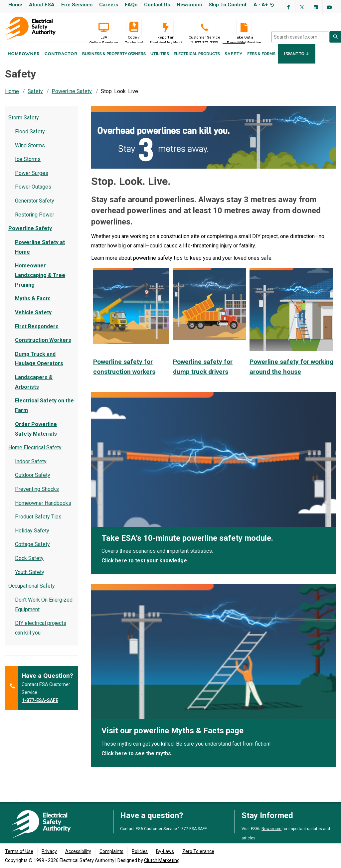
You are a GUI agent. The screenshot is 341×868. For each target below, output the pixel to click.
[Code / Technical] (134, 27)
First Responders (37, 333)
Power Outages (33, 193)
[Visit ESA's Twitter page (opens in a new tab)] (302, 7)
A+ (265, 5)
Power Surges (32, 179)
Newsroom (189, 5)
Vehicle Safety (33, 319)
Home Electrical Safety (35, 454)
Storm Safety (24, 124)
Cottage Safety (32, 551)
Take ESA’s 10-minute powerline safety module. (187, 544)
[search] (300, 37)
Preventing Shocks (37, 495)
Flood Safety (30, 138)
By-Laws (165, 852)
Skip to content (228, 5)
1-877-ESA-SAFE (40, 707)
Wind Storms (30, 152)
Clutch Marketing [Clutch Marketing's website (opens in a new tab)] (162, 861)
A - (257, 5)
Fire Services (77, 5)
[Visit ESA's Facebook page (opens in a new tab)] (288, 7)
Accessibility (78, 852)
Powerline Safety (72, 98)
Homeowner (24, 63)
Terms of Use (19, 852)
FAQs (131, 5)
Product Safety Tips (38, 523)
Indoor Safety (31, 468)
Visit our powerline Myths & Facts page (172, 737)
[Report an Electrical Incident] (166, 27)
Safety (234, 63)
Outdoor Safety (33, 481)
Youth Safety (30, 579)
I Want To (297, 63)
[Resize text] (271, 5)
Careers (109, 5)
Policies (140, 852)
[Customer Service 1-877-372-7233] (204, 27)
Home (15, 5)
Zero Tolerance (198, 852)
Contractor (61, 63)
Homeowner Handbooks (43, 509)
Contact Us (157, 5)
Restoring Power (35, 221)
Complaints (111, 852)
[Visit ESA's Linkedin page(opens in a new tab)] (316, 7)
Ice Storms (28, 165)
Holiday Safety (32, 537)
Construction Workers (43, 346)
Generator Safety (35, 207)
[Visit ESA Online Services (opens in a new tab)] (104, 27)
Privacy (49, 852)
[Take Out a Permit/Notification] (244, 27)
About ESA (42, 5)
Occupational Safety (32, 592)
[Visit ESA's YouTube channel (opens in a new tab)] (329, 7)
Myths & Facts (33, 305)
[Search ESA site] (335, 37)
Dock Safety (29, 565)
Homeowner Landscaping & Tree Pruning (40, 282)
